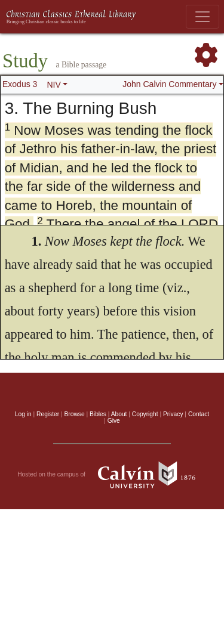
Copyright (145, 414)
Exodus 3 (20, 84)
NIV (53, 85)
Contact (199, 414)
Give (114, 421)
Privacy (173, 414)
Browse (75, 414)
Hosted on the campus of (112, 475)
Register (48, 414)
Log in (23, 414)
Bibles (98, 414)
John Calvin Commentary (169, 84)
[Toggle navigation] (202, 17)
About (119, 414)
